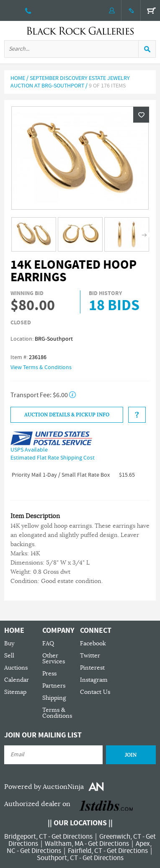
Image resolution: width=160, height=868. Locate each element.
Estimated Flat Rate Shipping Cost (53, 458)
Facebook (93, 643)
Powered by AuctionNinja (44, 787)
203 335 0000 (28, 10)
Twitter (90, 656)
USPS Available (29, 450)
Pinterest (92, 668)
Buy (9, 643)
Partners (54, 686)
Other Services (54, 659)
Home (18, 78)
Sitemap (15, 692)
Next (144, 235)
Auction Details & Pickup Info (67, 415)
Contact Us (95, 692)
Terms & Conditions (57, 713)
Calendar (17, 680)
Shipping (54, 698)
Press (49, 674)
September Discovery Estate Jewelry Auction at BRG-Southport (70, 82)
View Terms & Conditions (41, 367)
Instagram (94, 680)
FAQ (48, 643)
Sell (9, 656)
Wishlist (141, 115)
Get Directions (72, 837)
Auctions (16, 668)
